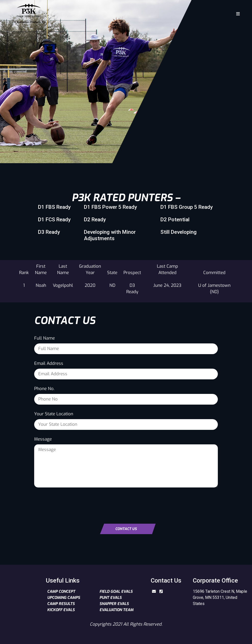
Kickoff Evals (61, 610)
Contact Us (126, 529)
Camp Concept (61, 591)
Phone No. (44, 389)
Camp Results (61, 604)
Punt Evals (111, 598)
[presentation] (73, 504)
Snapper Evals (114, 604)
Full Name (45, 338)
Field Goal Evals (116, 591)
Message (43, 439)
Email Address (49, 363)
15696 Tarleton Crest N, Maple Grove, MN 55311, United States (220, 597)
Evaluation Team (116, 610)
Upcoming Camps (64, 598)
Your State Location (54, 414)
